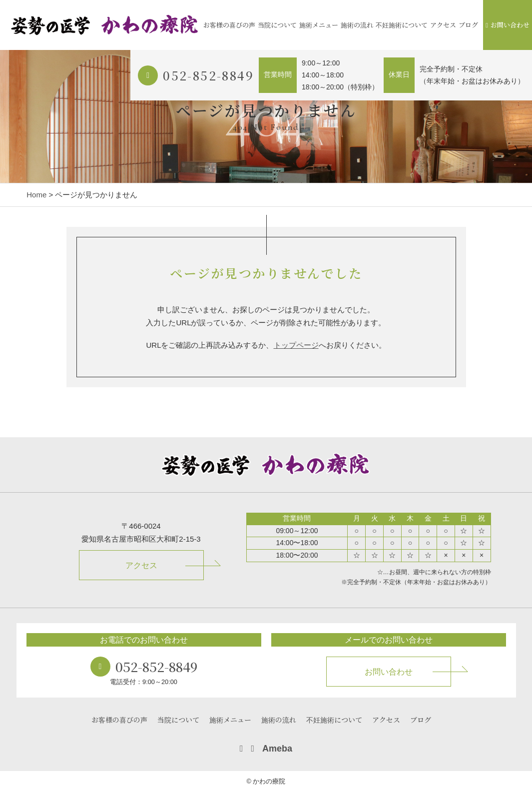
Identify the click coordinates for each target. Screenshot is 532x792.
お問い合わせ (508, 25)
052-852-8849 (208, 75)
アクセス (443, 25)
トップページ (296, 345)
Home (36, 195)
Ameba (277, 749)
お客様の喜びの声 (229, 25)
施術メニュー (319, 25)
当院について (277, 25)
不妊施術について (402, 25)
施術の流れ (357, 25)
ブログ (468, 25)
